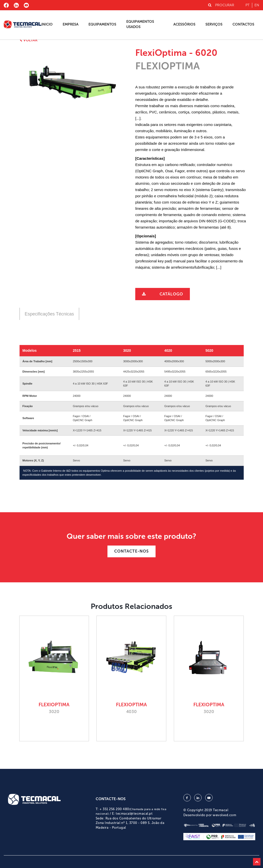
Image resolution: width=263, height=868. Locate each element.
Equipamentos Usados (140, 24)
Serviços (214, 24)
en (257, 5)
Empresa (71, 24)
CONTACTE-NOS (131, 551)
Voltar (29, 40)
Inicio (47, 24)
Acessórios (184, 24)
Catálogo (171, 294)
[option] (72, 84)
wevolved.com (224, 815)
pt (247, 5)
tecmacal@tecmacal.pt (134, 814)
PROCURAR (221, 5)
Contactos (243, 24)
